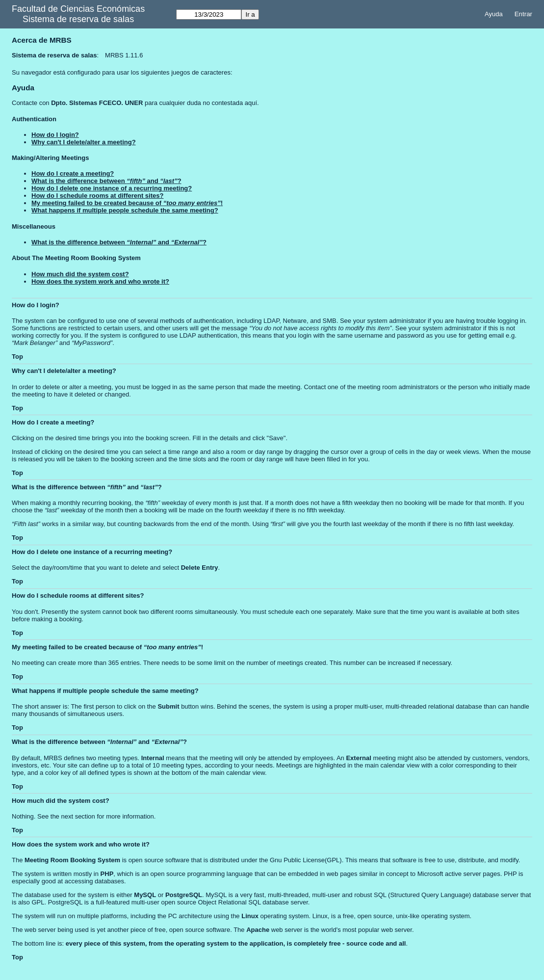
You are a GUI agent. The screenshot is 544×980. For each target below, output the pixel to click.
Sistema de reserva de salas (78, 19)
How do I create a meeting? (73, 173)
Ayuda (494, 14)
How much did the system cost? (80, 274)
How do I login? (55, 135)
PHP (107, 874)
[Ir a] (209, 14)
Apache (258, 930)
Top (17, 357)
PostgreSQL (184, 895)
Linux (250, 916)
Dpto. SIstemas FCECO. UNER (97, 103)
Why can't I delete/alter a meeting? (84, 142)
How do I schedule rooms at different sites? (97, 196)
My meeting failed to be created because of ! (127, 203)
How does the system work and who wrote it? (100, 281)
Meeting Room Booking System (72, 860)
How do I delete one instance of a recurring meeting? (112, 188)
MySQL (145, 895)
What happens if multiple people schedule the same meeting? (125, 210)
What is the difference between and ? (106, 181)
